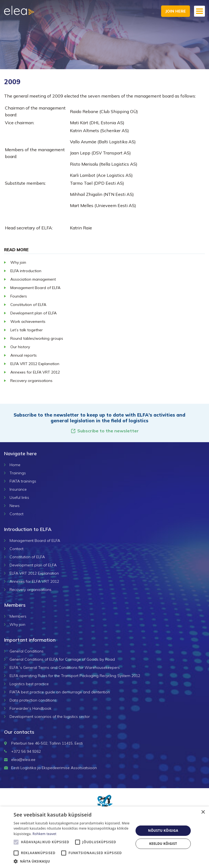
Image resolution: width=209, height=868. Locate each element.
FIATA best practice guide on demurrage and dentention (60, 692)
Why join (18, 262)
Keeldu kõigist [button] (163, 844)
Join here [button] (176, 11)
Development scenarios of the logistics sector (50, 717)
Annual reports (24, 355)
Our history (20, 347)
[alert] (104, 837)
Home (15, 465)
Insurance (18, 489)
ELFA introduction (26, 271)
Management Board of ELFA (35, 288)
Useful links (19, 497)
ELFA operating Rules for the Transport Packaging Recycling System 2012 (75, 676)
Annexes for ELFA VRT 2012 (35, 372)
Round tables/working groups (37, 338)
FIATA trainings (23, 481)
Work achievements (28, 321)
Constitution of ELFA (28, 305)
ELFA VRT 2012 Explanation (35, 364)
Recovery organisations (31, 381)
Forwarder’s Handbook (30, 708)
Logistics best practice (29, 684)
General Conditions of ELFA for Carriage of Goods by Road (62, 659)
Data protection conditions (33, 700)
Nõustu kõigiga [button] (163, 831)
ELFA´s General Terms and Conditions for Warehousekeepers (65, 667)
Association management (33, 279)
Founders (19, 296)
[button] (72, 861)
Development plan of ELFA (33, 313)
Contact (16, 514)
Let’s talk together (27, 330)
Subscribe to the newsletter (105, 431)
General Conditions (27, 651)
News (15, 506)
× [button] (203, 812)
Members (18, 616)
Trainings (18, 473)
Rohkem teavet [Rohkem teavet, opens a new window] (45, 834)
